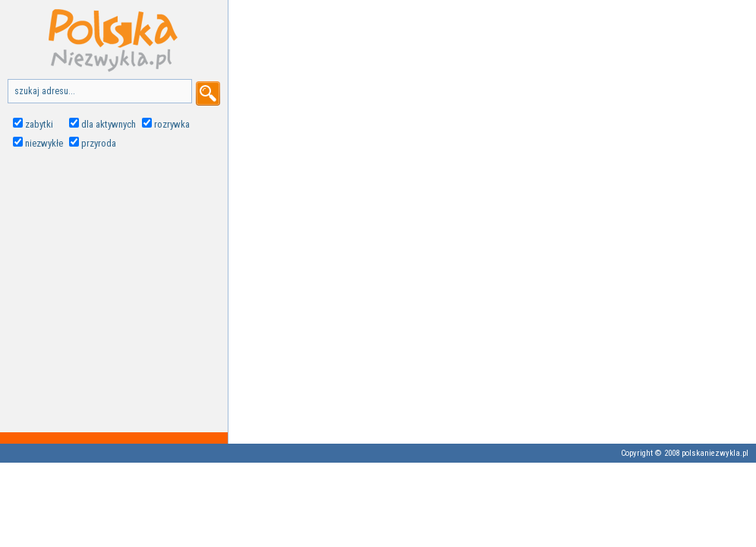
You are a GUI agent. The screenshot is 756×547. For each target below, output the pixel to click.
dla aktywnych (109, 124)
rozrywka (172, 124)
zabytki (39, 124)
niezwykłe (44, 143)
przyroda (99, 143)
